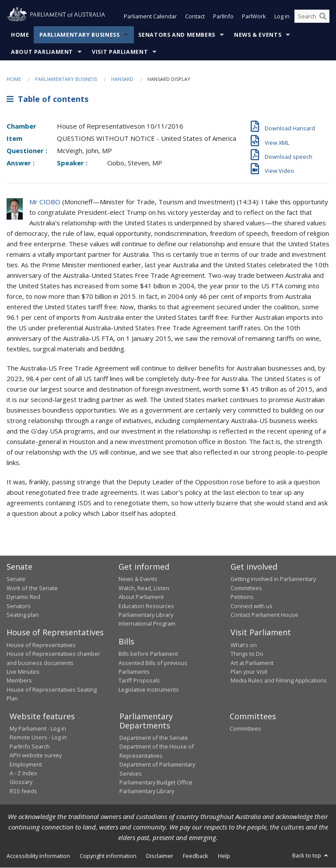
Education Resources (146, 606)
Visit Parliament (120, 52)
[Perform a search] (323, 17)
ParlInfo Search (30, 746)
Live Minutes (23, 672)
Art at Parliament (252, 663)
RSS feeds (23, 791)
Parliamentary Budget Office (156, 782)
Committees (245, 729)
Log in (282, 17)
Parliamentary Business (80, 35)
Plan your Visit (249, 672)
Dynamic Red (23, 597)
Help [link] (224, 856)
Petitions (242, 597)
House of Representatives (41, 645)
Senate (16, 579)
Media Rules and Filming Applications (279, 681)
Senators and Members (177, 35)
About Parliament (42, 52)
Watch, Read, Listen (144, 588)
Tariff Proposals (139, 681)
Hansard (122, 79)
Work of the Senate (32, 588)
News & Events (258, 35)
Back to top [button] (311, 855)
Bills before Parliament (148, 654)
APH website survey (36, 756)
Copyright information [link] (108, 856)
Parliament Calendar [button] (150, 17)
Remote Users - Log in (38, 738)
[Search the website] (312, 17)
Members (19, 681)
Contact (195, 17)
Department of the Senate (154, 738)
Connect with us (252, 606)
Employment (26, 764)
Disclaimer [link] (160, 856)
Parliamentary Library (146, 615)
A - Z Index (23, 773)
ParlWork (254, 17)
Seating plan (23, 615)
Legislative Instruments (149, 689)
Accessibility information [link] (38, 856)
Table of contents (47, 99)
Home (20, 35)
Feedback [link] (196, 856)
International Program (147, 624)
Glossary (21, 782)
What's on (244, 645)
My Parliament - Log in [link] (38, 729)
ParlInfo (223, 17)
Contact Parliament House (264, 615)
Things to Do (247, 654)
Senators (19, 606)
